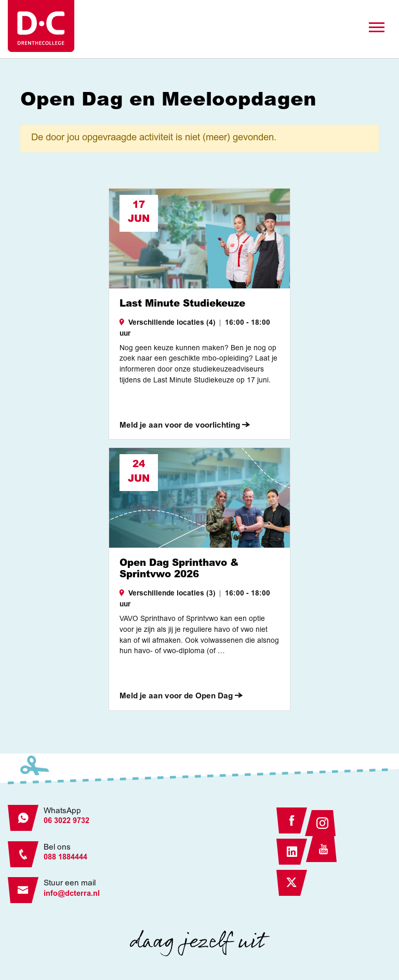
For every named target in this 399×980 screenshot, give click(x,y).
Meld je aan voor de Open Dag (181, 697)
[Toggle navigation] (377, 27)
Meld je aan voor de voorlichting (185, 426)
